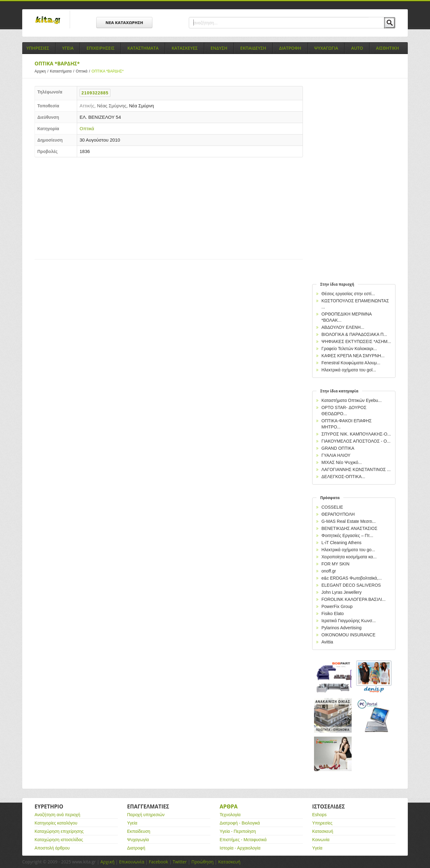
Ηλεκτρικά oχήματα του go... (348, 550)
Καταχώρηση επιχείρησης (59, 831)
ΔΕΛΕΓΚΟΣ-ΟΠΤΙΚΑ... (343, 477)
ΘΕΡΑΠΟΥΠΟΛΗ (338, 514)
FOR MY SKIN (335, 564)
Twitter (180, 862)
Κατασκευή (323, 831)
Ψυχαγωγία (138, 840)
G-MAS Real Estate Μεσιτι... (349, 521)
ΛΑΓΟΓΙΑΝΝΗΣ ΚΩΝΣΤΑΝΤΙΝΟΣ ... (356, 469)
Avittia (327, 642)
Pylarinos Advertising (341, 628)
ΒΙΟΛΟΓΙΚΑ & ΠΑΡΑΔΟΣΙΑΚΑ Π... (354, 334)
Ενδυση (219, 48)
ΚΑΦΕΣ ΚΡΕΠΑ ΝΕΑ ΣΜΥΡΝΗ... (353, 356)
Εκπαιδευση (253, 48)
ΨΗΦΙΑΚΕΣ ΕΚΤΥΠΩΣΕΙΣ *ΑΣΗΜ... (356, 341)
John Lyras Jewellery (341, 592)
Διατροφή (136, 848)
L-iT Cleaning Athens (341, 543)
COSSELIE (332, 507)
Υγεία (132, 823)
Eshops (319, 815)
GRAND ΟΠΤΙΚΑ (338, 448)
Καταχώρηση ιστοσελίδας (59, 840)
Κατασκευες (184, 48)
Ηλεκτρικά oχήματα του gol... (349, 370)
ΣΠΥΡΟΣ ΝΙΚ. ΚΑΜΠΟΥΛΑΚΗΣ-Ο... (356, 434)
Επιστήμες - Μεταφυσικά (243, 840)
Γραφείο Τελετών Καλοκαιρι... (349, 349)
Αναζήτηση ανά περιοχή (57, 815)
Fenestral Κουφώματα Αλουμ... (351, 363)
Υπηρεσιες (38, 48)
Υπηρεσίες (322, 823)
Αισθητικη (388, 48)
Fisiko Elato (333, 614)
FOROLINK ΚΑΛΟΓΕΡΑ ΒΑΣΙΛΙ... (354, 599)
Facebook (158, 862)
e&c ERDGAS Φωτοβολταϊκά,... (352, 578)
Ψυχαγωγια (326, 48)
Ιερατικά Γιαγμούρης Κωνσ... (349, 621)
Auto (357, 48)
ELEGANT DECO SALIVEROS (351, 585)
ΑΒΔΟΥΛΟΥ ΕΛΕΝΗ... (343, 327)
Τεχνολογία (230, 815)
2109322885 (95, 93)
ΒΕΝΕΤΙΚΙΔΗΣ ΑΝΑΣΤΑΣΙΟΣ (349, 528)
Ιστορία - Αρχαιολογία (240, 848)
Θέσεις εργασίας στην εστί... (348, 294)
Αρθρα (229, 806)
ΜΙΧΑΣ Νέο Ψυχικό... (342, 462)
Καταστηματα (143, 48)
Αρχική (107, 862)
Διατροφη (290, 48)
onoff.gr (329, 571)
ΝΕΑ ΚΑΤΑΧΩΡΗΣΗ (124, 23)
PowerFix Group (337, 606)
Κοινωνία (321, 840)
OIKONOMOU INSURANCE (348, 635)
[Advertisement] (169, 207)
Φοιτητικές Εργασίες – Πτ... (347, 535)
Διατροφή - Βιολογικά (240, 823)
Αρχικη (42, 71)
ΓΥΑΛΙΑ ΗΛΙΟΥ (336, 455)
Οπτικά (84, 71)
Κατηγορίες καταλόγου (56, 823)
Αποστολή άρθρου (52, 848)
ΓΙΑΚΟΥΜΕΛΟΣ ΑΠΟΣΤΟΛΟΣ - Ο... (356, 441)
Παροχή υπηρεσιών (146, 815)
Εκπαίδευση (139, 831)
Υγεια (68, 48)
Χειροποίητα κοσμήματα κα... (349, 557)
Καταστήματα (63, 71)
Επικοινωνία (132, 862)
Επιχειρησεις (100, 48)
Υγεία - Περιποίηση (238, 831)
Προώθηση (202, 862)
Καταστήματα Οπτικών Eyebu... (351, 400)
